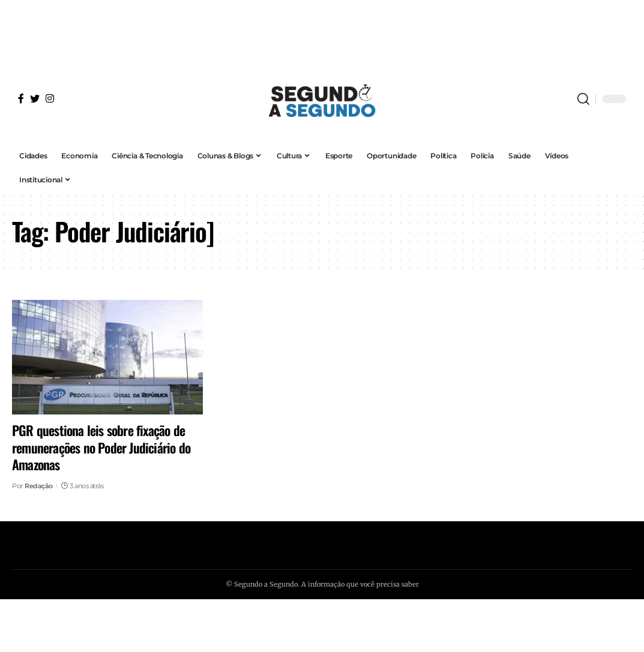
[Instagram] (50, 98)
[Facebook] (21, 98)
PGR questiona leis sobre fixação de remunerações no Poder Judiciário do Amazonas (101, 447)
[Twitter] (35, 98)
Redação (39, 486)
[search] (583, 99)
